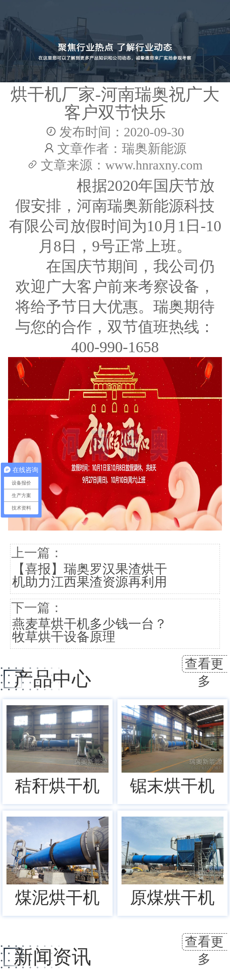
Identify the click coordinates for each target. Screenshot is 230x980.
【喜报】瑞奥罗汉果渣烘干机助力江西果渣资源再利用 (90, 575)
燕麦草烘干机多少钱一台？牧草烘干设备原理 (90, 630)
